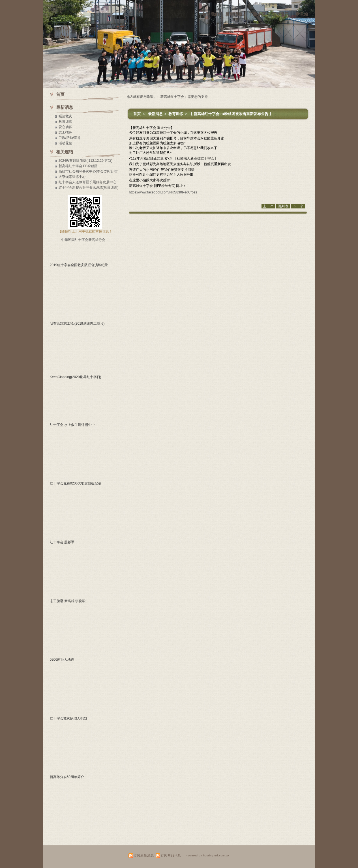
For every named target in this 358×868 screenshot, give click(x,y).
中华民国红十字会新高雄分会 (83, 240)
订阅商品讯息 (171, 855)
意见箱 (302, 14)
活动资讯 (280, 14)
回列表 (283, 206)
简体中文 (285, 5)
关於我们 (211, 14)
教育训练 (176, 114)
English (302, 5)
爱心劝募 (65, 127)
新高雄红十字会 (62, 5)
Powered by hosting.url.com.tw (207, 856)
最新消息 (234, 14)
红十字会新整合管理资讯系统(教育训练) (89, 188)
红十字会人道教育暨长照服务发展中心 (87, 182)
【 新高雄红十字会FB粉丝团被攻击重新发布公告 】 (231, 114)
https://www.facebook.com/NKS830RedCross (163, 192)
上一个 (268, 206)
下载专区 (257, 14)
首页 (137, 114)
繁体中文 (268, 5)
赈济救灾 (65, 116)
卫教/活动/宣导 (70, 138)
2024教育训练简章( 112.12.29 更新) (86, 161)
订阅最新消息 (144, 855)
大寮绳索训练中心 (72, 177)
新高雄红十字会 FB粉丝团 (78, 166)
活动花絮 (65, 143)
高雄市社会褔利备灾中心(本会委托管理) (89, 171)
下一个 (298, 206)
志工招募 (65, 132)
